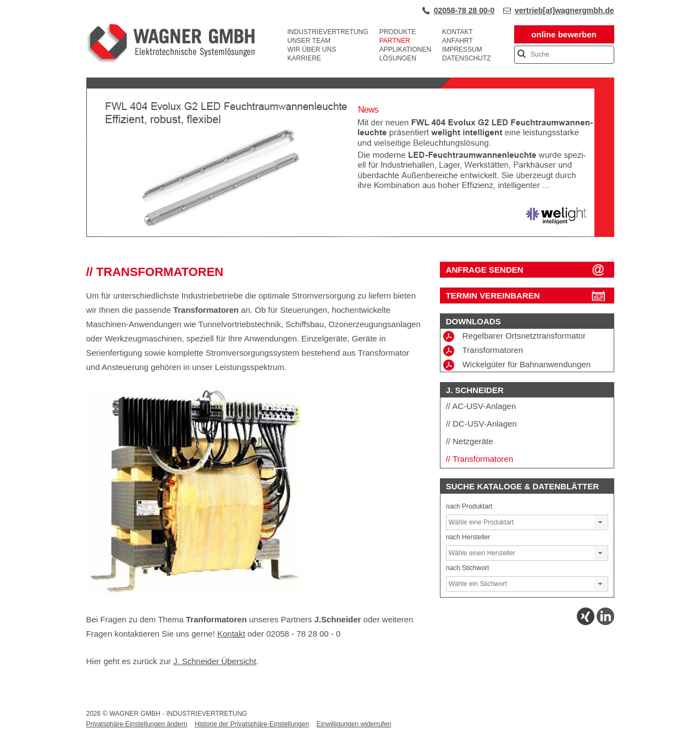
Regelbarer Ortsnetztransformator (514, 336)
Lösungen (398, 58)
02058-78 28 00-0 (464, 10)
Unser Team (309, 41)
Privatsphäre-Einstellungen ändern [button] (137, 724)
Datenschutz (466, 58)
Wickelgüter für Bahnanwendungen (517, 365)
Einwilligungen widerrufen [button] (354, 724)
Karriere (304, 58)
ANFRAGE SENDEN (485, 270)
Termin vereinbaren (493, 296)
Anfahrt (458, 41)
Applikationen (405, 49)
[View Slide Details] (350, 235)
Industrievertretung (328, 32)
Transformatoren (483, 351)
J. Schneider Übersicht (215, 661)
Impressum (462, 49)
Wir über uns (312, 49)
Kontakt (458, 32)
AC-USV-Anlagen (484, 406)
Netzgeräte (473, 441)
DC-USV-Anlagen (485, 424)
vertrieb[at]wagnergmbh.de (564, 10)
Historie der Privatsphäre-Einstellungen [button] (252, 724)
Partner (395, 41)
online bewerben (564, 34)
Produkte (398, 32)
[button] (600, 522)
